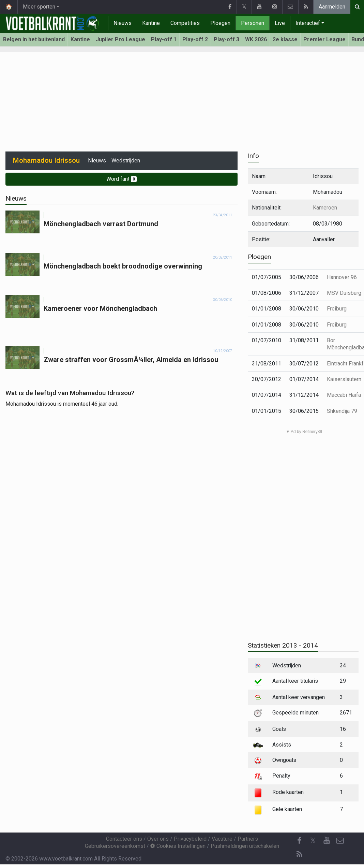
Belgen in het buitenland (34, 39)
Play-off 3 (226, 39)
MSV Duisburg (344, 293)
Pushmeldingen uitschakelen (245, 846)
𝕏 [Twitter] (313, 841)
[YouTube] (327, 841)
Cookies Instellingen (178, 846)
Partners (248, 839)
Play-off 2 (195, 39)
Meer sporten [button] (39, 7)
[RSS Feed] (299, 854)
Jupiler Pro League (120, 39)
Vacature (222, 839)
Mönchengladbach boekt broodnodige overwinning (123, 266)
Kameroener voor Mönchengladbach (100, 308)
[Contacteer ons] (340, 841)
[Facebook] (299, 841)
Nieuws (123, 23)
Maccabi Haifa (344, 395)
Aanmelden (332, 7)
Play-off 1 (164, 39)
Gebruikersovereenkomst (115, 846)
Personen (253, 23)
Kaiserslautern (344, 379)
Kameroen (325, 208)
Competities (185, 23)
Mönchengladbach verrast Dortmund (101, 224)
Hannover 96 (342, 277)
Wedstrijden (126, 161)
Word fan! (122, 179)
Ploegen (220, 23)
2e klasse (285, 39)
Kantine (151, 23)
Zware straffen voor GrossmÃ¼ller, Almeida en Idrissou (131, 360)
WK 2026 (256, 39)
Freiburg (337, 309)
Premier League (324, 39)
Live (280, 23)
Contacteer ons (124, 839)
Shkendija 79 (342, 411)
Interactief (308, 23)
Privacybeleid (190, 839)
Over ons (158, 839)
